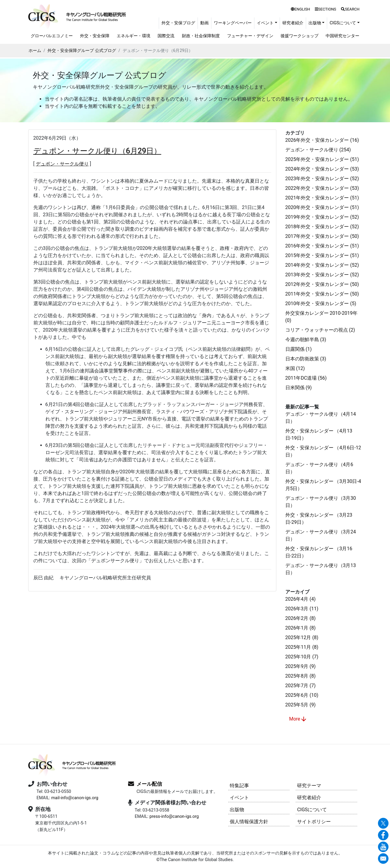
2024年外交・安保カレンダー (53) (322, 169)
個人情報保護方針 (249, 822)
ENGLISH (300, 9)
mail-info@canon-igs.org (75, 798)
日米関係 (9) (299, 388)
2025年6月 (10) (302, 695)
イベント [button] (265, 23)
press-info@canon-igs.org (174, 816)
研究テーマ (309, 786)
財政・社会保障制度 (201, 36)
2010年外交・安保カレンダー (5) (321, 303)
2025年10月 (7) (302, 657)
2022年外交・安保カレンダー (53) (322, 188)
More (298, 719)
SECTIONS (326, 9)
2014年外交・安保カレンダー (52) (322, 265)
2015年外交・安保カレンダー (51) (322, 255)
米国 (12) (295, 368)
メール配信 (149, 784)
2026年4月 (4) (301, 599)
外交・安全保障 (95, 36)
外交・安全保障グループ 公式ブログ (82, 50)
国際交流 (166, 36)
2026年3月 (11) (302, 609)
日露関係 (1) (299, 349)
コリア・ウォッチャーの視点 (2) (320, 330)
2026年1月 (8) (301, 628)
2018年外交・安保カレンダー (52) (322, 227)
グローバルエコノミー (52, 36)
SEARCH (350, 9)
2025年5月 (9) (301, 705)
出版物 (237, 810)
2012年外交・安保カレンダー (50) (322, 284)
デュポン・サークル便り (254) (318, 150)
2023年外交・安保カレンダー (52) (322, 179)
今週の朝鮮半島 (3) (306, 340)
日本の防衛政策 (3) (306, 359)
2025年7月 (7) (301, 686)
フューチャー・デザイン (250, 36)
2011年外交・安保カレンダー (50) (322, 294)
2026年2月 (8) (301, 618)
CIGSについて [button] (343, 23)
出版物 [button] (315, 23)
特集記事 (239, 786)
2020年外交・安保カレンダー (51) (322, 207)
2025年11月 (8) (302, 647)
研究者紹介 (293, 23)
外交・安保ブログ (178, 23)
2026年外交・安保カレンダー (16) (322, 140)
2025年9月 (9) (301, 666)
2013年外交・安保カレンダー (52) (322, 275)
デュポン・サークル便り (62, 164)
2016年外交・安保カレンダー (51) (322, 246)
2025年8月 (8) (301, 676)
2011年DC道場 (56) (306, 378)
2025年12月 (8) (302, 637)
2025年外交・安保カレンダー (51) (322, 159)
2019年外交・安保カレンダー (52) (322, 217)
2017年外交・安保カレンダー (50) (322, 236)
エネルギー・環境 (134, 36)
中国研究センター (342, 36)
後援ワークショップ (299, 36)
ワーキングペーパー (233, 23)
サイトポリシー (314, 822)
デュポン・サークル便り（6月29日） (97, 151)
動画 (204, 23)
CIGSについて (312, 810)
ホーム (35, 50)
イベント (239, 798)
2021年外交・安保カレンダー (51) (322, 198)
